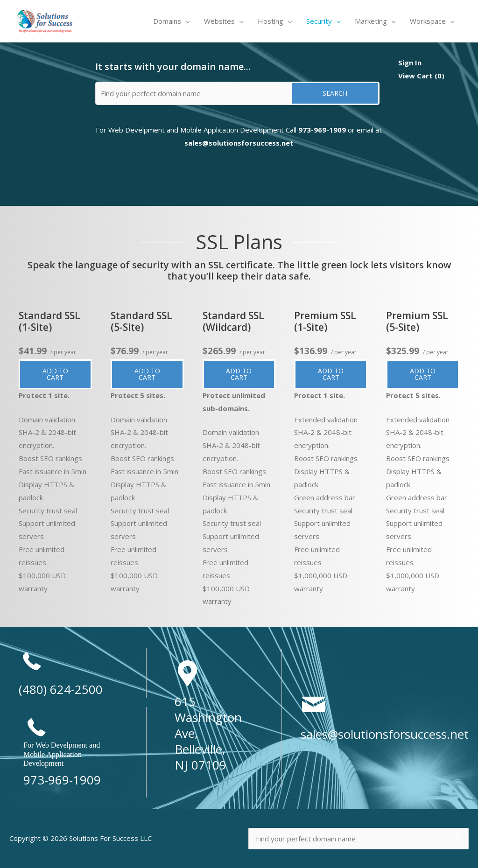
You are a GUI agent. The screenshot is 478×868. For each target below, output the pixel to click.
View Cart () (421, 76)
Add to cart (62, 375)
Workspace (428, 21)
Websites (219, 21)
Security (319, 21)
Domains (167, 21)
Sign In (410, 63)
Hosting (271, 21)
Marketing (371, 21)
